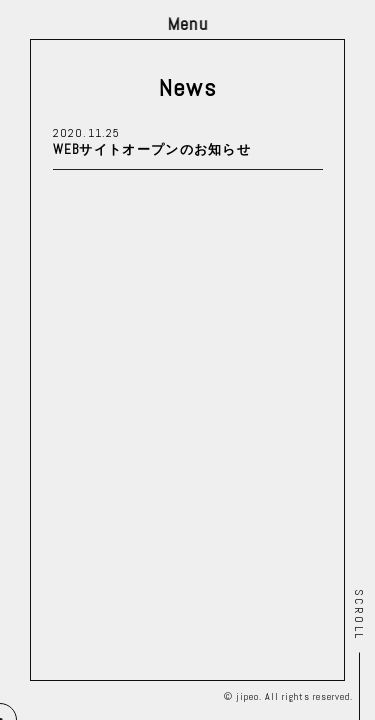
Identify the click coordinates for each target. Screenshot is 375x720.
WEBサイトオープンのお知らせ (152, 149)
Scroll (359, 614)
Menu (188, 23)
